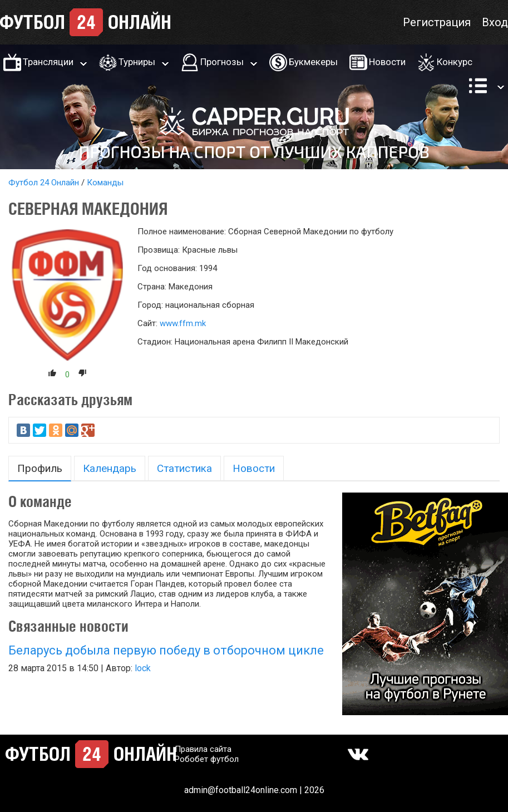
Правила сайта (203, 749)
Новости (387, 62)
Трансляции (48, 62)
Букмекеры (313, 62)
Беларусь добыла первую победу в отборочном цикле (166, 650)
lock (143, 668)
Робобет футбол (207, 759)
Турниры (137, 62)
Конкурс (455, 62)
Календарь (110, 468)
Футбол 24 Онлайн (44, 183)
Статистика (184, 468)
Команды (105, 183)
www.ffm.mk (183, 323)
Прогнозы (222, 62)
